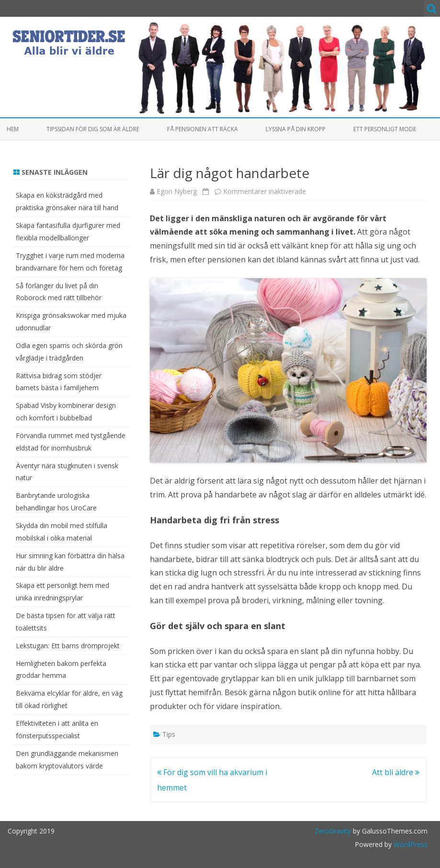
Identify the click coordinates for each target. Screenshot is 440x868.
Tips (169, 734)
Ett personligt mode (385, 129)
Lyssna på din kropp (296, 129)
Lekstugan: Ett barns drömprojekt (68, 646)
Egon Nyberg (177, 191)
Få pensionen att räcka (203, 129)
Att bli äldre (396, 772)
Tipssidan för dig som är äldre (93, 129)
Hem (13, 129)
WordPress (410, 844)
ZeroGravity (333, 831)
